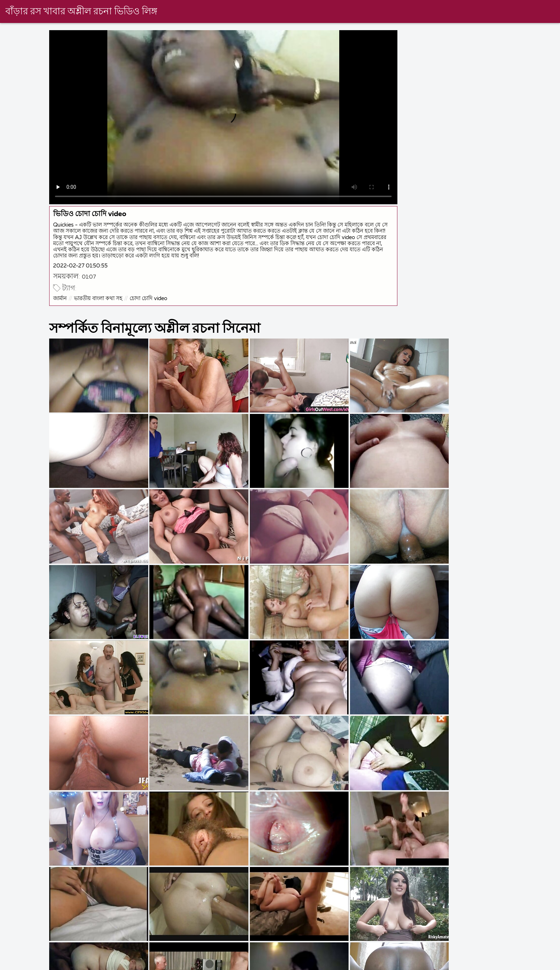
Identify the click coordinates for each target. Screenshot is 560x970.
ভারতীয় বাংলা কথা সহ (99, 297)
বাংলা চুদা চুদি (17, 965)
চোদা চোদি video (150, 297)
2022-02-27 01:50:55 (81, 265)
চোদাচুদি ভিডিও (71, 965)
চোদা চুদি (119, 965)
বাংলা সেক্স (161, 965)
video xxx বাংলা (212, 965)
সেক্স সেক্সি (378, 965)
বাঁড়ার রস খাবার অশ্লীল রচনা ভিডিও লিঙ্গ (82, 12)
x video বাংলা (426, 965)
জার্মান (61, 297)
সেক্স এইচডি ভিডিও (485, 965)
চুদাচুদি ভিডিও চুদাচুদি (276, 965)
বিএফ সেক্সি (334, 965)
